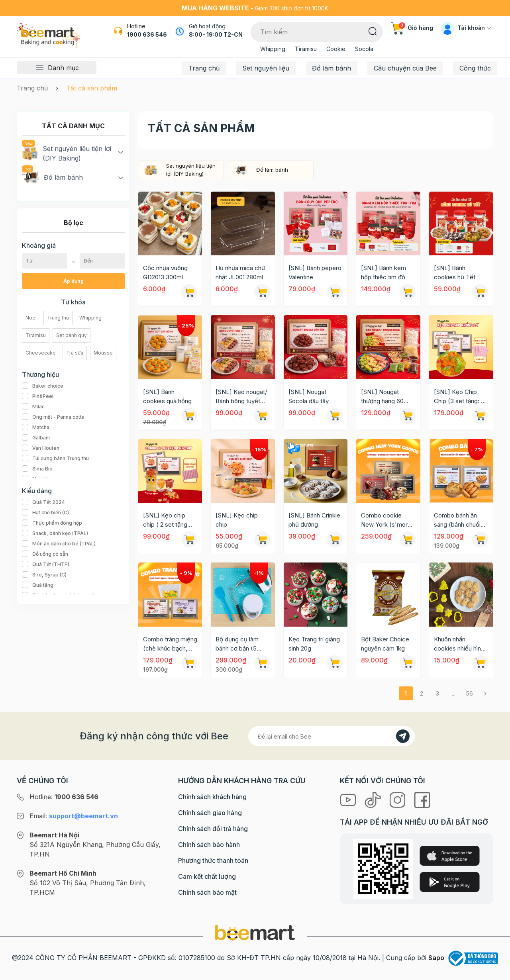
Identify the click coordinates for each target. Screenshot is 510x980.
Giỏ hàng (412, 28)
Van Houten (41, 448)
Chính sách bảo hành (209, 845)
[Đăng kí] (403, 736)
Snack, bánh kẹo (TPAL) (55, 533)
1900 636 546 (147, 34)
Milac (33, 407)
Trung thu (58, 318)
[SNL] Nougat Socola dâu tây (309, 396)
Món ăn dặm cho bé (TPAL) (59, 544)
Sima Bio (37, 469)
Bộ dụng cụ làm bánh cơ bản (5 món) (237, 644)
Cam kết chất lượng (207, 876)
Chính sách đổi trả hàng (213, 829)
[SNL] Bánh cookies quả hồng (167, 396)
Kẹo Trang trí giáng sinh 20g (314, 644)
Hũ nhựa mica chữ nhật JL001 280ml (240, 272)
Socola (364, 49)
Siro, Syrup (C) (44, 575)
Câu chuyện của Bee (405, 68)
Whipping (273, 49)
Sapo (436, 958)
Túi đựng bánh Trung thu (55, 459)
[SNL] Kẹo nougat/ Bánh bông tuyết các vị (241, 397)
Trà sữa (75, 353)
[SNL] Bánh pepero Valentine (315, 272)
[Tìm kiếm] (373, 31)
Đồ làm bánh (331, 68)
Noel (31, 318)
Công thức (475, 68)
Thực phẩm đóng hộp (52, 523)
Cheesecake (41, 353)
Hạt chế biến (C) (45, 513)
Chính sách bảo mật (207, 892)
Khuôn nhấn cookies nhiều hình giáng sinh (459, 644)
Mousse (103, 353)
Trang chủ (204, 68)
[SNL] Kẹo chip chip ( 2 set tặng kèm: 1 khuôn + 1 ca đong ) (169, 520)
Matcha (36, 427)
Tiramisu (306, 49)
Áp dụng (74, 281)
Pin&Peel (38, 396)
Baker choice (43, 386)
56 (470, 693)
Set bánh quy (72, 335)
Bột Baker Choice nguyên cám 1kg (385, 644)
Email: (74, 816)
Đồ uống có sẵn (45, 554)
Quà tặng (38, 585)
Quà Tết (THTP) (46, 564)
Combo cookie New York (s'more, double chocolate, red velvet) (387, 520)
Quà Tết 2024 (43, 502)
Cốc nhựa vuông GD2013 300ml (165, 272)
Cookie (336, 49)
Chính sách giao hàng (210, 813)
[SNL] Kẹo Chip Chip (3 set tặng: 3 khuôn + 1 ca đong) (460, 397)
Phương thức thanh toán (213, 860)
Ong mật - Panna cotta (53, 417)
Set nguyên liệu (266, 68)
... (454, 693)
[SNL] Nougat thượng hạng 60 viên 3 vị (382, 397)
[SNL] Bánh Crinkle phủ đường (314, 520)
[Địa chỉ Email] (331, 736)
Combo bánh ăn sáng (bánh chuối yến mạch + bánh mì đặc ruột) (457, 520)
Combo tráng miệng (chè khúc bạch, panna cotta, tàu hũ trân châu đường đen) (170, 644)
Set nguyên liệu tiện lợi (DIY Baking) (67, 153)
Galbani (36, 438)
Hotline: (64, 797)
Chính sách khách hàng (212, 797)
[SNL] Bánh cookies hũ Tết (455, 272)
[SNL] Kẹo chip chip (237, 520)
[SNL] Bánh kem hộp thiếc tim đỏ (383, 272)
